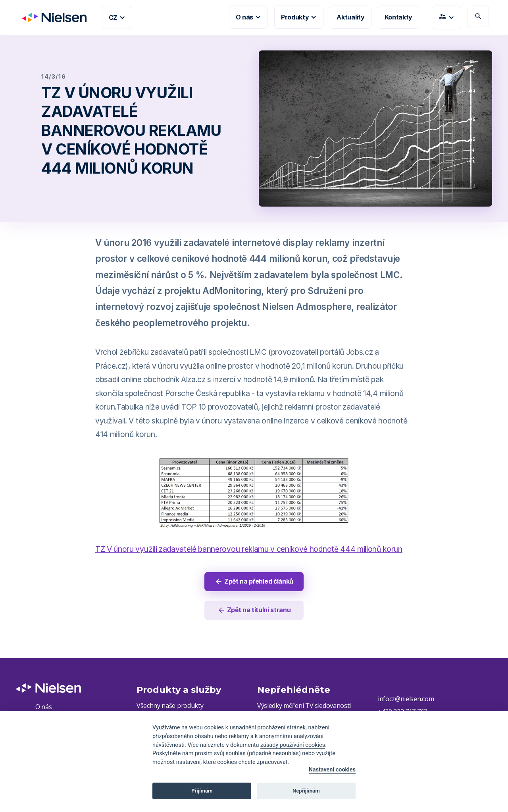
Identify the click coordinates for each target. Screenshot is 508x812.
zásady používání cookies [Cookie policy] (293, 745)
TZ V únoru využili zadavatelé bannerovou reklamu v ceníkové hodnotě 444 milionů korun (249, 549)
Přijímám (202, 791)
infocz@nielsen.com (406, 699)
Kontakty (398, 17)
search (478, 16)
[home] (51, 17)
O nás (43, 707)
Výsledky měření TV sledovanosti (304, 706)
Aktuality (350, 17)
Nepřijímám (306, 791)
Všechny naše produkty (170, 706)
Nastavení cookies (332, 770)
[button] (117, 17)
